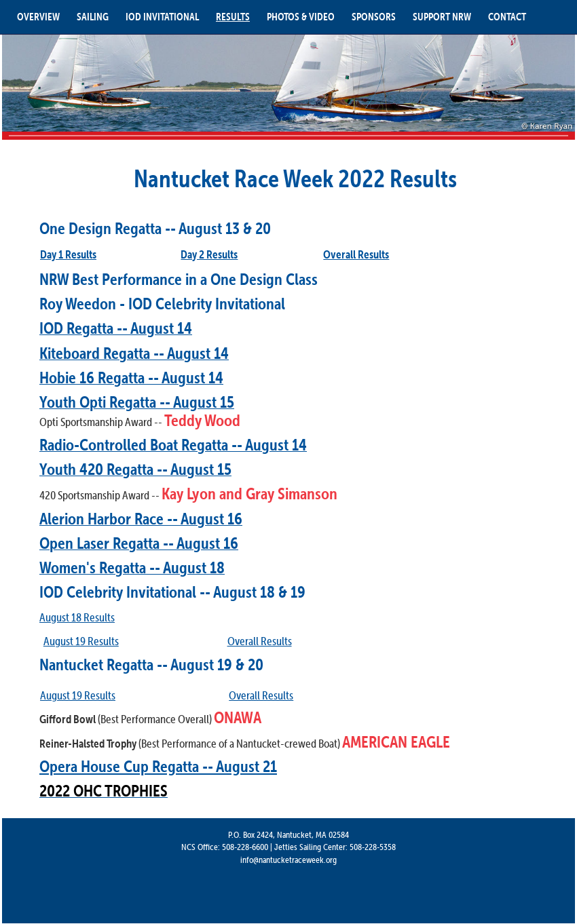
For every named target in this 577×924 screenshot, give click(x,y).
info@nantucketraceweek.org (288, 860)
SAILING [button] (93, 17)
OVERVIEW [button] (38, 17)
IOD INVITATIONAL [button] (162, 17)
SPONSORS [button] (374, 17)
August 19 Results (81, 641)
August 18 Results (77, 617)
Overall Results (261, 695)
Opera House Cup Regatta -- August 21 (158, 766)
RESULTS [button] (233, 17)
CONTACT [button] (507, 17)
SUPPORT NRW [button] (442, 17)
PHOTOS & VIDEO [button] (301, 17)
